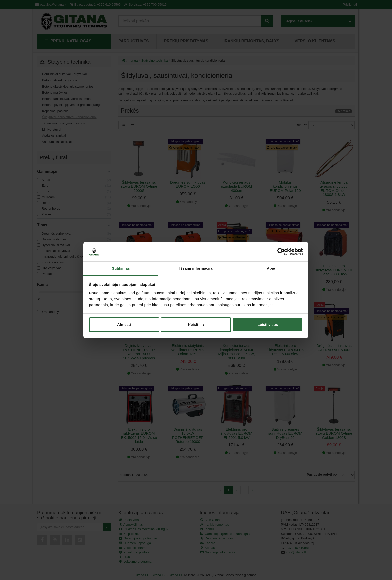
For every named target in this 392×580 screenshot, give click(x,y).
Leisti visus (268, 324)
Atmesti (124, 324)
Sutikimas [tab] (121, 268)
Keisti (196, 324)
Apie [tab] (271, 268)
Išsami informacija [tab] (196, 268)
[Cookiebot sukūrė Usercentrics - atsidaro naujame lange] (281, 252)
